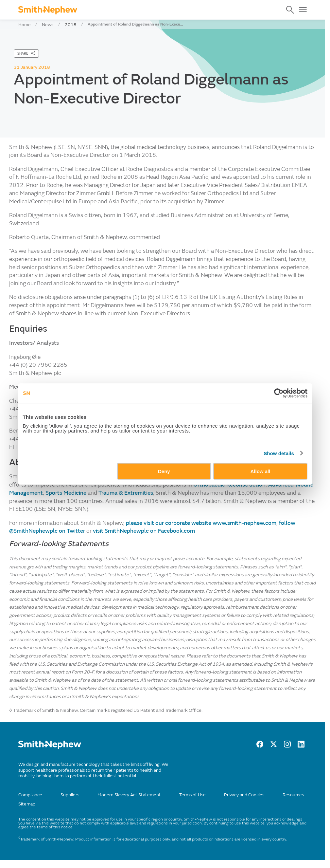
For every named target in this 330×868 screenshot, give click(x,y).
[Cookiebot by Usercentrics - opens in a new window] (279, 393)
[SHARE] (26, 54)
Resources (293, 795)
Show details (279, 453)
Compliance (30, 795)
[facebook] (260, 746)
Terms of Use (192, 795)
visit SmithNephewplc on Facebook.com (144, 531)
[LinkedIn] (301, 746)
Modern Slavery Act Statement (129, 795)
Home (25, 25)
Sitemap (27, 804)
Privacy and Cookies (244, 795)
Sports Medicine (66, 493)
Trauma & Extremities (126, 493)
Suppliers (70, 795)
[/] (50, 748)
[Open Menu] (303, 10)
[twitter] (274, 746)
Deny (164, 471)
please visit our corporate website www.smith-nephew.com (201, 523)
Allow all (261, 471)
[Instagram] (287, 746)
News (48, 25)
